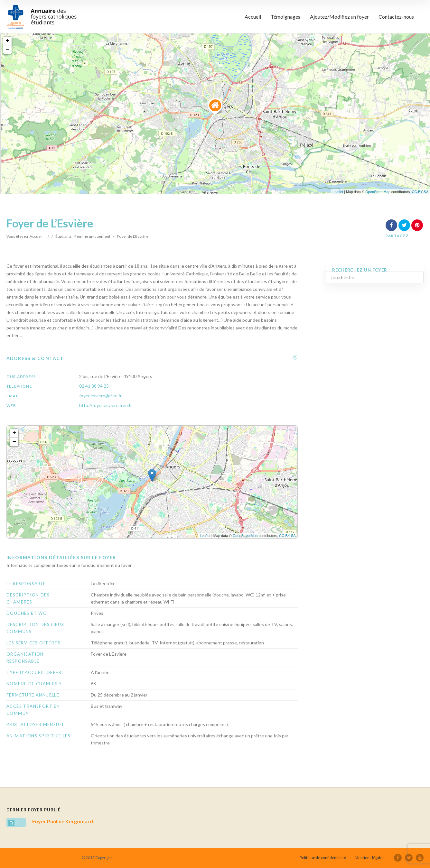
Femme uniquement (92, 236)
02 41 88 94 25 (94, 386)
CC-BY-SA (420, 192)
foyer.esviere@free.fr (100, 396)
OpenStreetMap (378, 192)
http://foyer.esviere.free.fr (106, 405)
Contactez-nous (396, 17)
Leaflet (338, 192)
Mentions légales (369, 858)
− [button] (8, 50)
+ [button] (8, 41)
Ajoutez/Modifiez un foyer (339, 17)
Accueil (253, 17)
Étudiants (64, 236)
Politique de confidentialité (323, 858)
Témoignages (285, 17)
